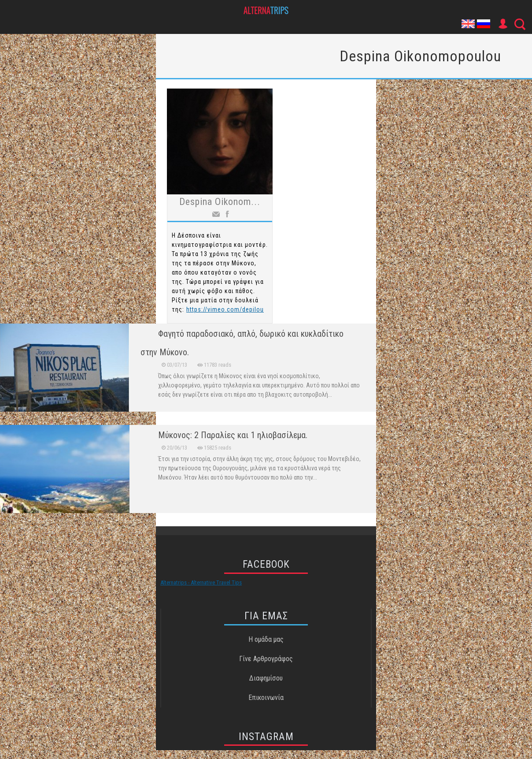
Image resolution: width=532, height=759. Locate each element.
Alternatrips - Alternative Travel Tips (201, 582)
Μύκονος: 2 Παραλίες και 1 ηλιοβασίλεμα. (233, 435)
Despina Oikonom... (220, 202)
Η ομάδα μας (266, 639)
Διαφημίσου (266, 678)
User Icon (502, 24)
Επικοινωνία (266, 698)
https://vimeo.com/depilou (225, 309)
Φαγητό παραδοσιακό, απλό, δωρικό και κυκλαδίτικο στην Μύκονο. (242, 343)
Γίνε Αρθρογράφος (266, 659)
